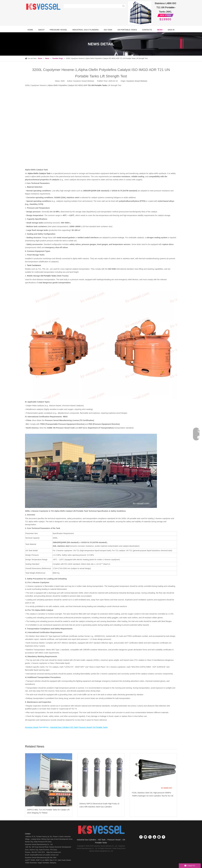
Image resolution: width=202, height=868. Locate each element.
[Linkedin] (145, 837)
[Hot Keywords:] (124, 6)
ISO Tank (102, 840)
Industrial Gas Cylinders (87, 840)
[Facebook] (141, 837)
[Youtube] (154, 837)
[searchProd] (93, 6)
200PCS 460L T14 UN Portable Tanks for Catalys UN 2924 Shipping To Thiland (48, 811)
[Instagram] (159, 837)
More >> (172, 8)
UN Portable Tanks (48, 276)
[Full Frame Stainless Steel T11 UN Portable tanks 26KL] (140, 13)
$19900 (165, 19)
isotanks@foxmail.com (37, 855)
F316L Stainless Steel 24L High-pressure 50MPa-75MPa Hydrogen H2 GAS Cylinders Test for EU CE (153, 794)
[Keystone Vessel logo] (101, 830)
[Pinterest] (163, 837)
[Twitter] (150, 837)
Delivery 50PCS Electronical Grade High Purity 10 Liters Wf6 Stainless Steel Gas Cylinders (99, 805)
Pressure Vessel (114, 840)
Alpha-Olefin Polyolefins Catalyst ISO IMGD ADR (78, 85)
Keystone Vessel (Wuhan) (137, 81)
